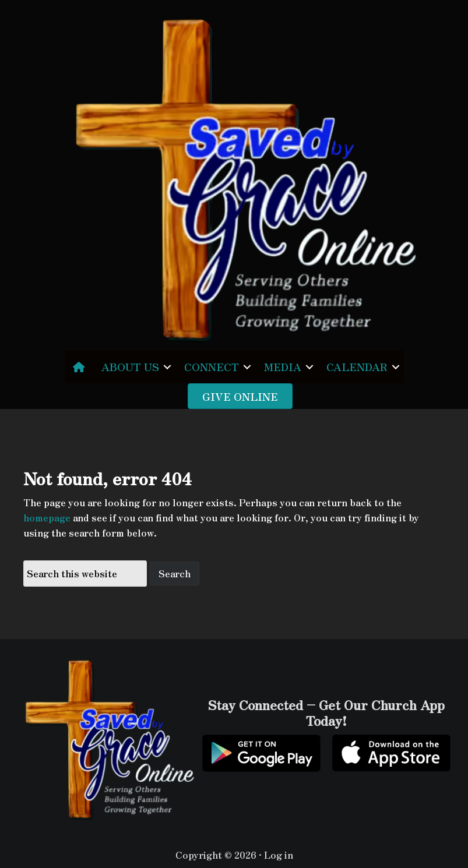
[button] (167, 367)
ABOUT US (130, 366)
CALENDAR (357, 366)
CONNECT (212, 366)
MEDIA (283, 366)
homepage (47, 517)
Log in (279, 855)
